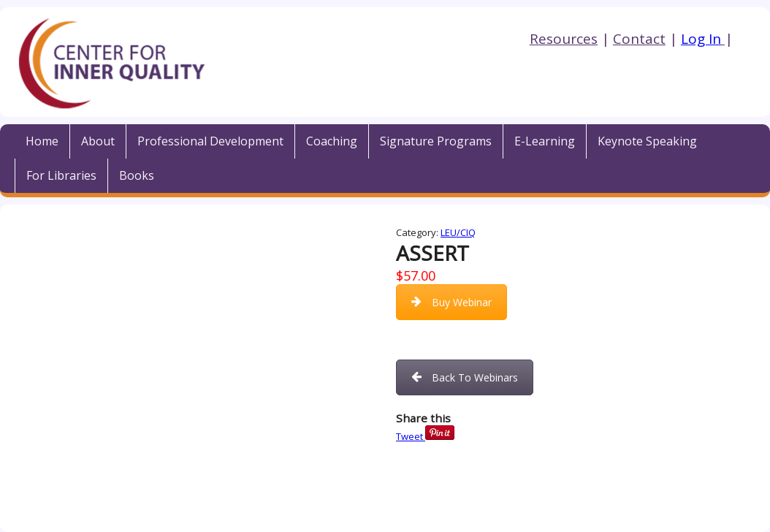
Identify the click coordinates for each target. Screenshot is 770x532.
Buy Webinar (451, 302)
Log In (701, 39)
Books (137, 175)
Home (42, 141)
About (98, 141)
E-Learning (545, 141)
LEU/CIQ (458, 232)
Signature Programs (436, 141)
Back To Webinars (465, 377)
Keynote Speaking (647, 141)
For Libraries (61, 175)
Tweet (409, 436)
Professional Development (210, 141)
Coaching (332, 141)
